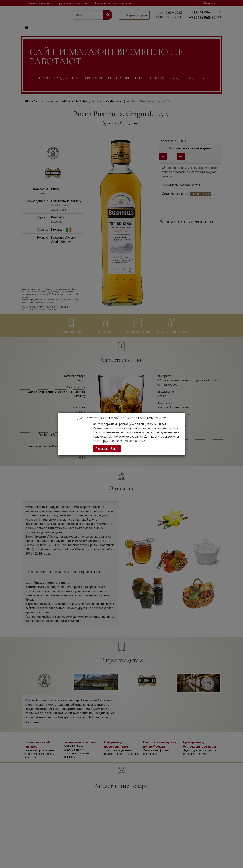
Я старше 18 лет (107, 449)
